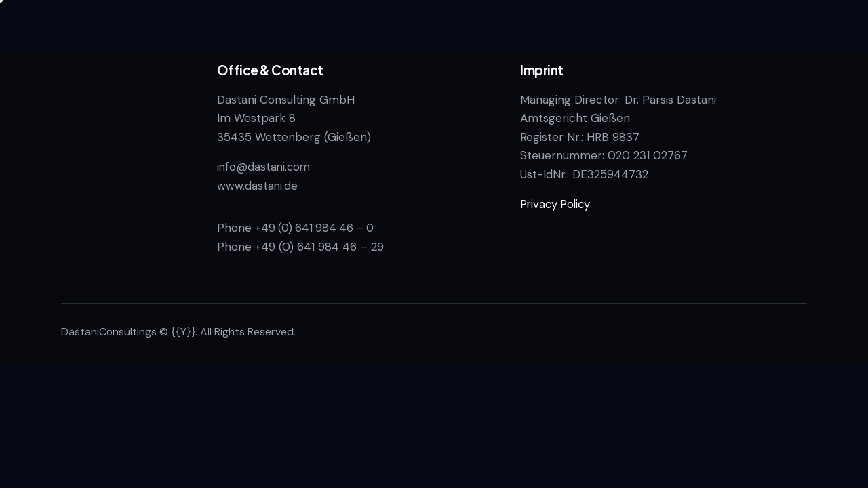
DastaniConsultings (109, 332)
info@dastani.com (265, 167)
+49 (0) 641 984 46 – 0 (317, 228)
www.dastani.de (258, 186)
